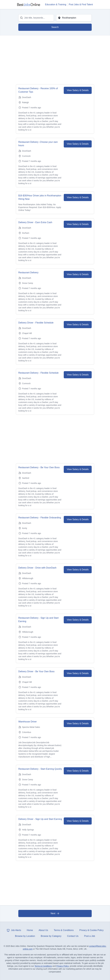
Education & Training (56, 4)
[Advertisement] (55, 60)
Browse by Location (25, 936)
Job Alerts (14, 930)
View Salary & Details (78, 90)
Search (55, 27)
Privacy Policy (62, 966)
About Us (43, 930)
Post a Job (90, 936)
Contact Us (73, 936)
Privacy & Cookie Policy (91, 930)
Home (30, 930)
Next (55, 913)
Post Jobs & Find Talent (81, 4)
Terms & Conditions (64, 930)
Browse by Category (51, 936)
